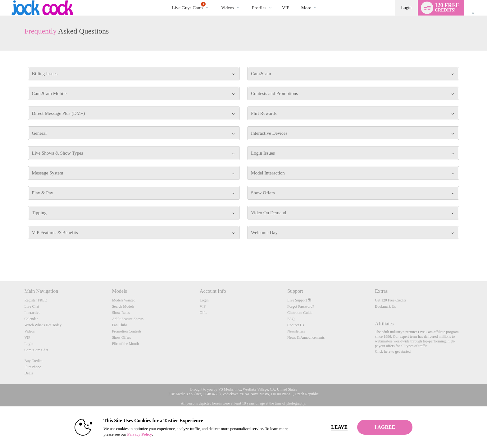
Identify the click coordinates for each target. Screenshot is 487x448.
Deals (28, 373)
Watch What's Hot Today (43, 325)
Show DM (0, 258)
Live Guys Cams (189, 6)
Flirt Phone (33, 367)
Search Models (123, 306)
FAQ (291, 319)
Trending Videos (216, 0)
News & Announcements (306, 337)
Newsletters (296, 331)
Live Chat (32, 306)
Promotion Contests (127, 331)
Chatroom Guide (300, 313)
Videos (228, 8)
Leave (330, 427)
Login (406, 8)
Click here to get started (393, 351)
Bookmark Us (385, 306)
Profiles (259, 8)
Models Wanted (124, 300)
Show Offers (122, 337)
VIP (286, 8)
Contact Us (296, 325)
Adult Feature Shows (128, 319)
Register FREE (35, 300)
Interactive (32, 313)
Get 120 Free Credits (390, 300)
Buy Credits (33, 361)
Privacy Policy (130, 434)
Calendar (31, 319)
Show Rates (121, 313)
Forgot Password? (301, 306)
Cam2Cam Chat (36, 350)
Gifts (203, 313)
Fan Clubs (120, 325)
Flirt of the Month (125, 344)
